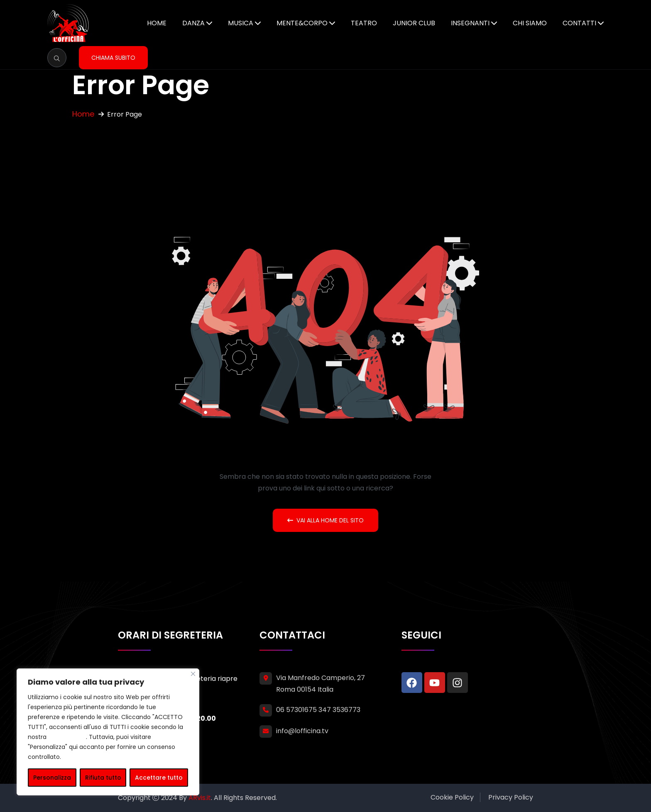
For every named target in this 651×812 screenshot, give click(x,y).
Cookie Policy (452, 797)
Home (157, 23)
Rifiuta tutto (103, 778)
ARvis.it (200, 798)
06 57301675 (296, 710)
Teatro (364, 23)
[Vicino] (193, 674)
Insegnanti (470, 23)
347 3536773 (339, 710)
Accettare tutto (159, 778)
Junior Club (414, 23)
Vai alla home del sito (325, 520)
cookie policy (67, 737)
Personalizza (52, 778)
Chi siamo (530, 23)
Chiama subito (113, 58)
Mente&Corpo (302, 23)
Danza (193, 23)
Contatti (579, 23)
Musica (241, 23)
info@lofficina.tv (302, 731)
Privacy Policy (511, 797)
